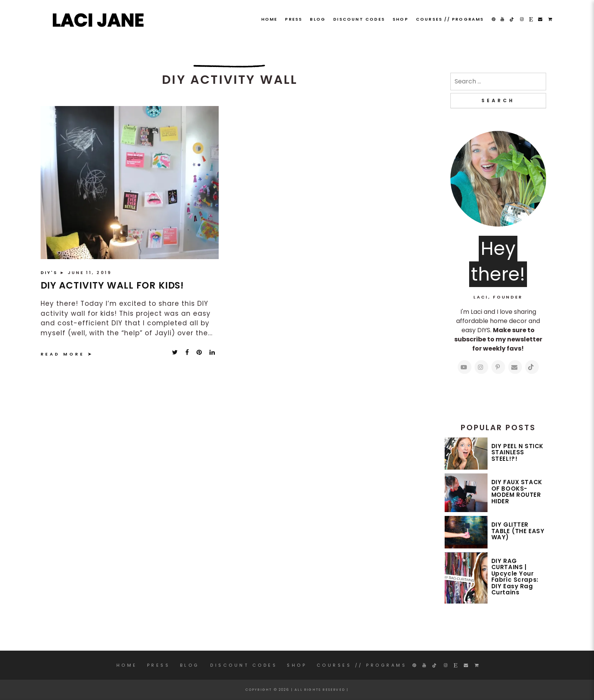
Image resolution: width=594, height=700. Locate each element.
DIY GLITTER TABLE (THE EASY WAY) (518, 531)
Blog (318, 19)
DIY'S (50, 272)
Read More (63, 354)
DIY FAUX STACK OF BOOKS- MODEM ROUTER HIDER (517, 492)
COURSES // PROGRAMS (450, 19)
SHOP (400, 19)
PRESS (294, 19)
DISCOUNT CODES (359, 19)
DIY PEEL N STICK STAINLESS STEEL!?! (518, 452)
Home (269, 19)
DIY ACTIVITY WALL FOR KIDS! (112, 285)
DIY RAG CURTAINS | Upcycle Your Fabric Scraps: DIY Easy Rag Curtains (515, 577)
